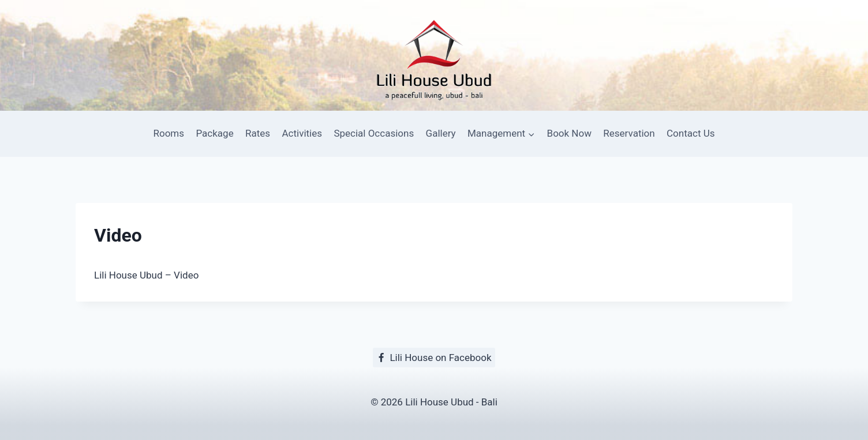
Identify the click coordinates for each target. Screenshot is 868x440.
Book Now (569, 133)
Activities (302, 133)
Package (214, 133)
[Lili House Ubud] (434, 56)
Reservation (629, 133)
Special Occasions (374, 133)
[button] (531, 134)
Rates (258, 133)
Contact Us (691, 133)
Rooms (169, 133)
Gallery (441, 133)
